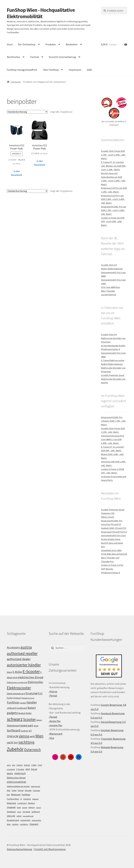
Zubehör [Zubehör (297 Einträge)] (15, 749)
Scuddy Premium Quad (113, 375)
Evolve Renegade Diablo (113, 346)
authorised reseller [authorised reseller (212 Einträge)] (22, 653)
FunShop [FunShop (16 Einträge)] (26, 795)
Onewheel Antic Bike (111, 550)
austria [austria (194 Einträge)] (26, 647)
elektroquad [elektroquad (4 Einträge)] (35, 786)
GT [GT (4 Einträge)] (21, 799)
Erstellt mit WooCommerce (50, 849)
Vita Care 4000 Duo (110, 287)
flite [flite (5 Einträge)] (8, 795)
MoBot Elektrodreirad (112, 364)
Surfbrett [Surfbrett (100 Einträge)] (24, 731)
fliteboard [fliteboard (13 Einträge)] (16, 795)
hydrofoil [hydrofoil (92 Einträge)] (23, 703)
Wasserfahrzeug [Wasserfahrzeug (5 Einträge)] (13, 820)
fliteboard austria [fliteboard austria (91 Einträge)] (28, 698)
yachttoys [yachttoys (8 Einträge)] (24, 824)
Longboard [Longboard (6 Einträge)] (22, 803)
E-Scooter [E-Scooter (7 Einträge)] (20, 769)
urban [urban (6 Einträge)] (19, 816)
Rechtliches (13, 57)
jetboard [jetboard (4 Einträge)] (35, 799)
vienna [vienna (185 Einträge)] (24, 736)
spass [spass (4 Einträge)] (19, 812)
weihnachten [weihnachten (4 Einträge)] (36, 820)
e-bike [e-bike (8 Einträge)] (34, 765)
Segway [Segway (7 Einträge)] (32, 807)
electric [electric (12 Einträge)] (10, 773)
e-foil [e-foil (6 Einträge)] (40, 765)
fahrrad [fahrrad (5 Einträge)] (21, 790)
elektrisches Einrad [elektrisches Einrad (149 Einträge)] (31, 677)
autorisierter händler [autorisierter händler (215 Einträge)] (24, 665)
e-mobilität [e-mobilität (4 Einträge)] (11, 769)
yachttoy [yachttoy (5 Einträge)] (15, 824)
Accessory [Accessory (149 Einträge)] (13, 647)
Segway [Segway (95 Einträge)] (39, 720)
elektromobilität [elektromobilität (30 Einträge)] (16, 782)
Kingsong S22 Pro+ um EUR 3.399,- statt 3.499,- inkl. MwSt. (113, 199)
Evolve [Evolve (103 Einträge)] (10, 698)
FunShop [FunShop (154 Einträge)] (13, 702)
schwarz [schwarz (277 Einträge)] (15, 719)
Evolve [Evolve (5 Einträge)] (14, 790)
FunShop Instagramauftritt (22, 70)
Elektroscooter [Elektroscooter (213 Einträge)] (19, 688)
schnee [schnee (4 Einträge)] (25, 808)
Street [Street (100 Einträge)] (36, 726)
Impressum (75, 70)
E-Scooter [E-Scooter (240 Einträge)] (31, 671)
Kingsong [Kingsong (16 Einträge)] (11, 803)
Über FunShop (51, 70)
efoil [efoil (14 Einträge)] (28, 769)
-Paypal (53, 696)
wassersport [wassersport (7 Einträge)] (25, 820)
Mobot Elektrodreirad (112, 269)
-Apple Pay (55, 721)
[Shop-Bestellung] (27, 112)
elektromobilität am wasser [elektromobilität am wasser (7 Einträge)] (18, 786)
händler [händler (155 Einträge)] (32, 702)
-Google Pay (55, 725)
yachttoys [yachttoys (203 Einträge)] (26, 742)
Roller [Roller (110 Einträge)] (29, 713)
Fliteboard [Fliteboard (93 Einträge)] (17, 698)
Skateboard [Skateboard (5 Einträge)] (11, 812)
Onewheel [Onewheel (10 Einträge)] (11, 807)
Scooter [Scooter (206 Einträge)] (29, 719)
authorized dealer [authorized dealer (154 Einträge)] (19, 659)
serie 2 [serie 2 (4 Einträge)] (39, 808)
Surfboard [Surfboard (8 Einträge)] (36, 812)
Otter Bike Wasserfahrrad (114, 554)
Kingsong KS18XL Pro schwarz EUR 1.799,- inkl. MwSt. (114, 421)
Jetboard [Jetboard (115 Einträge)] (11, 708)
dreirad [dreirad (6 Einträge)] (27, 765)
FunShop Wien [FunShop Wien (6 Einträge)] (13, 799)
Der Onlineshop (27, 44)
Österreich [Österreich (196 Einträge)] (32, 750)
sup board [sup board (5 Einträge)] (26, 812)
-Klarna (53, 691)
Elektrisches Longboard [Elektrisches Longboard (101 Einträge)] (17, 682)
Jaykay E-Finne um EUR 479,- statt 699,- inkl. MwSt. (113, 222)
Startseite (16, 82)
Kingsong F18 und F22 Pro (114, 532)
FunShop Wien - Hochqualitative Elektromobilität (41, 13)
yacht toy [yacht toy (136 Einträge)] (12, 742)
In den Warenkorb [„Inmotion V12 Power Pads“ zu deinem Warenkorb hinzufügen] (17, 173)
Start (10, 44)
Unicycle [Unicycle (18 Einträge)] (11, 816)
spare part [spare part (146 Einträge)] (27, 725)
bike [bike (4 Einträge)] (14, 765)
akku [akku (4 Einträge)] (9, 765)
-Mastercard (55, 734)
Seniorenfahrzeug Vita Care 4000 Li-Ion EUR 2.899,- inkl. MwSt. (113, 439)
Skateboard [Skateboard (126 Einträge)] (13, 725)
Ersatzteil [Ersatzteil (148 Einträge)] (32, 693)
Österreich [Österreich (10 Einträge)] (34, 824)
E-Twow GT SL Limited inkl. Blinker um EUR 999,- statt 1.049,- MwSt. (114, 166)
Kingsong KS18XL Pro (112, 521)
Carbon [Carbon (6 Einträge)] (20, 765)
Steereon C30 (108, 513)
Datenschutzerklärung (20, 849)
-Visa (51, 738)
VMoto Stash (108, 517)
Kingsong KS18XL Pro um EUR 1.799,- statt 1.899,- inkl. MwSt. (114, 210)
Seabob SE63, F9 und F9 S (114, 528)
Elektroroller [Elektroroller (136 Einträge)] (35, 682)
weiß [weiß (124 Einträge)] (32, 736)
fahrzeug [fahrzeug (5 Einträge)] (28, 790)
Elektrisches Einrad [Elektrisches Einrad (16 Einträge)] (16, 778)
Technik (34, 57)
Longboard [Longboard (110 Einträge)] (22, 708)
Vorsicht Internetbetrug (62, 57)
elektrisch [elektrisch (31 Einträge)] (20, 773)
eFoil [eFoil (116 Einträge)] (15, 678)
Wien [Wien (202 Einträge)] (39, 736)
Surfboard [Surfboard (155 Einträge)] (14, 730)
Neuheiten (72, 44)
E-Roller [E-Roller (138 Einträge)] (17, 672)
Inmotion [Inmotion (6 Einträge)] (27, 799)
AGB (89, 70)
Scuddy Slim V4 (109, 265)
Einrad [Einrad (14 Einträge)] (34, 769)
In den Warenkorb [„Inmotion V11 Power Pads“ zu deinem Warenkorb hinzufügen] (40, 163)
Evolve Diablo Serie (111, 539)
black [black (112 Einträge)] (9, 672)
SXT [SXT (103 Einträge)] (30, 731)
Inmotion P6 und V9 (111, 524)
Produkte (51, 44)
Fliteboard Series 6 (110, 349)
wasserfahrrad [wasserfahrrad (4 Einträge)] (28, 816)
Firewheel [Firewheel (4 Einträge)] (36, 791)
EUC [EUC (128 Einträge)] (40, 693)
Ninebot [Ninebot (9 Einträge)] (31, 803)
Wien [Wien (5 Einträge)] (9, 824)
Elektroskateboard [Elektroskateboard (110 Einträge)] (16, 694)
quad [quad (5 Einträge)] (19, 807)
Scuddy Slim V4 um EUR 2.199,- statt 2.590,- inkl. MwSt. (113, 155)
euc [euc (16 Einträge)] (9, 790)
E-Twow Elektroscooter (113, 360)
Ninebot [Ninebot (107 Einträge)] (22, 713)
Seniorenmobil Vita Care (113, 535)
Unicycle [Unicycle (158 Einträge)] (13, 736)
